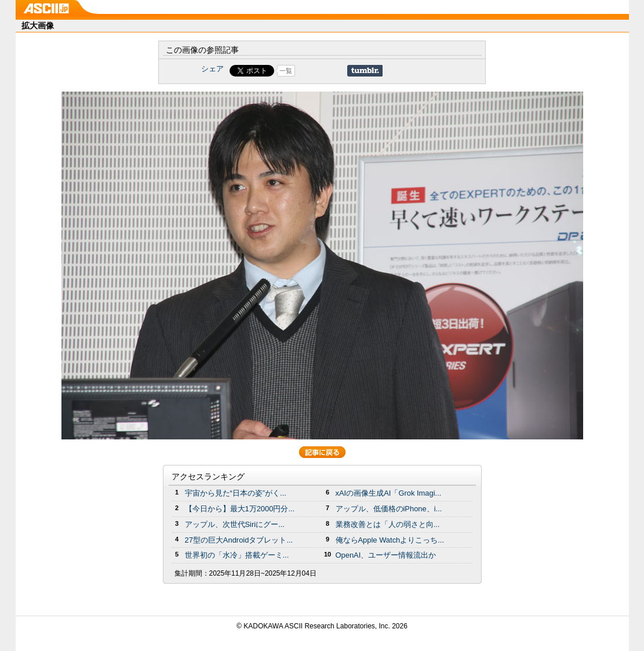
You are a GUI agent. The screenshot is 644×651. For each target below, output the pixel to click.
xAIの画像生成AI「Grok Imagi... (389, 493)
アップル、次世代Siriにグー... (235, 524)
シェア (212, 69)
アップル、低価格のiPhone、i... (389, 509)
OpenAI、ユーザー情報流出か (386, 555)
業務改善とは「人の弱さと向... (388, 524)
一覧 (286, 71)
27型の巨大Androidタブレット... (239, 540)
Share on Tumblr (365, 71)
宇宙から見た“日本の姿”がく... (236, 493)
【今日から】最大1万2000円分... (240, 509)
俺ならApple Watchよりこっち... (390, 540)
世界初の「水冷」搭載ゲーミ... (237, 555)
